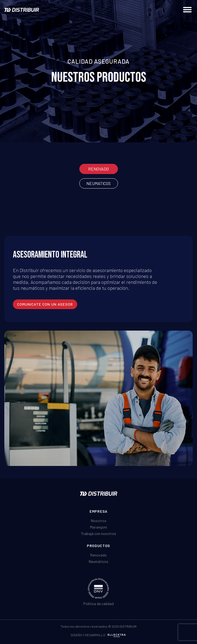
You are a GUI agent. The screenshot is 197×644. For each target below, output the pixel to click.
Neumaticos (98, 183)
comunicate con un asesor (45, 304)
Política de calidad (98, 604)
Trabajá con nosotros (98, 533)
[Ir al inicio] (22, 10)
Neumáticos (98, 561)
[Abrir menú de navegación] (187, 10)
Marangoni (98, 527)
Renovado (98, 169)
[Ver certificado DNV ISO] (98, 588)
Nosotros (99, 521)
